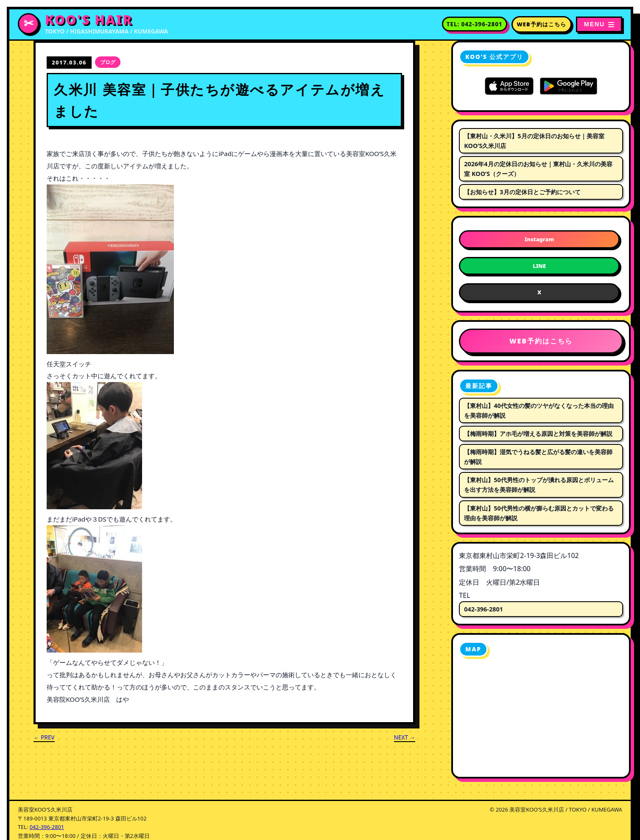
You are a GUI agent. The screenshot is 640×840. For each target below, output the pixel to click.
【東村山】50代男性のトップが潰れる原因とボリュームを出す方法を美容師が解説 (539, 485)
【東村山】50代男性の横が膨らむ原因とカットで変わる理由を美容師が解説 (539, 513)
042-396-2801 (483, 609)
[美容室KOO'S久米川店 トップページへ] (93, 24)
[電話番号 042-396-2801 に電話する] (475, 24)
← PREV (44, 737)
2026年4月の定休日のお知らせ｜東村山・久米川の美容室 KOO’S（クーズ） (538, 169)
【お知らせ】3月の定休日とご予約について (522, 192)
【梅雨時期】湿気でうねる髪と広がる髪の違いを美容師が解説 (538, 457)
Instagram (539, 239)
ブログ (108, 62)
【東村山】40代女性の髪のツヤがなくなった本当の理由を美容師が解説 (539, 410)
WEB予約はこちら (542, 24)
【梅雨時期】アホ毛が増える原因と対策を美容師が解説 (538, 434)
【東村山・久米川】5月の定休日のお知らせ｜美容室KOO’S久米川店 (534, 141)
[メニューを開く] (599, 24)
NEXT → (405, 737)
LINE (539, 266)
